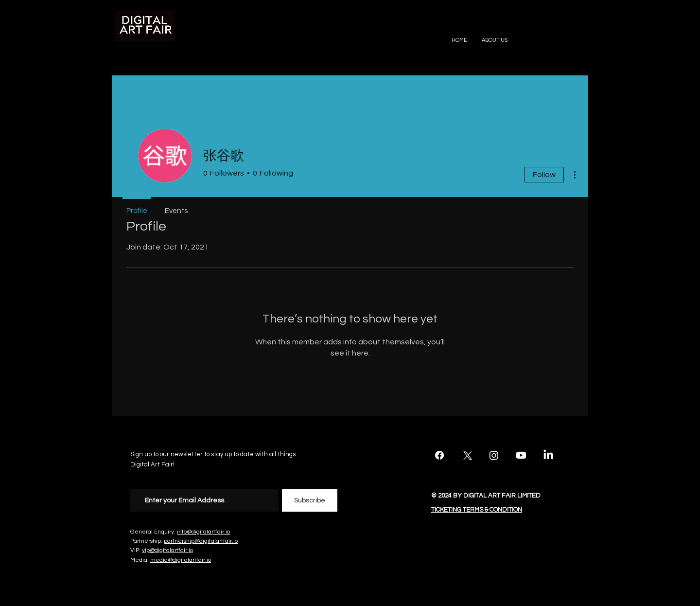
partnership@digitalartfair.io (201, 541)
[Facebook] (439, 455)
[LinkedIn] (548, 455)
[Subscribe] (310, 500)
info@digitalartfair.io (203, 532)
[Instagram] (494, 455)
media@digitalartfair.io (181, 560)
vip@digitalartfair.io (167, 550)
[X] (467, 455)
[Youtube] (521, 455)
